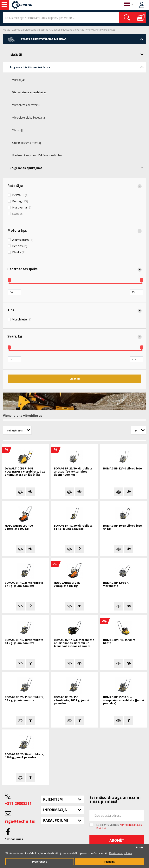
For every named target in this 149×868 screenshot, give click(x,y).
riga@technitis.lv (22, 821)
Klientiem (53, 799)
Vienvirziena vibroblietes (101, 30)
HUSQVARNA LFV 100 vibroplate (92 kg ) (19, 527)
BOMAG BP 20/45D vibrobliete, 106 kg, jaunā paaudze (71, 700)
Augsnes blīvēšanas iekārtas (67, 30)
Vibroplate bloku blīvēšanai (29, 118)
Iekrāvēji (78, 54)
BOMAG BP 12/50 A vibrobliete (116, 584)
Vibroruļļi (18, 130)
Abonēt (117, 840)
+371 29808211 (18, 803)
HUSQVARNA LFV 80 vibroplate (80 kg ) (67, 584)
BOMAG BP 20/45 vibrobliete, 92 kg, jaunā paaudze (25, 699)
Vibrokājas (19, 80)
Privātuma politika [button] (120, 853)
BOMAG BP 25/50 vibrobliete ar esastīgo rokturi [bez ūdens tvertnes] (73, 472)
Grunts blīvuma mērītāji (27, 143)
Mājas (6, 30)
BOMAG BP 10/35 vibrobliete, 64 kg (123, 527)
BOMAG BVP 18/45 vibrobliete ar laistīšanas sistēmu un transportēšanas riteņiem (74, 643)
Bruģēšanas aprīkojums (78, 168)
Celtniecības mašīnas (4, 5)
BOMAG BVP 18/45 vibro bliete (119, 642)
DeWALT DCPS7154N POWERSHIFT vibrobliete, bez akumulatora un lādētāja (25, 472)
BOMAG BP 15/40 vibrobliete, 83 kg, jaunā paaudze (25, 642)
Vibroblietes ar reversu (26, 105)
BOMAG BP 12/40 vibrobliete (123, 469)
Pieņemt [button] (110, 862)
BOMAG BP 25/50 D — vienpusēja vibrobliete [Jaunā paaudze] (124, 700)
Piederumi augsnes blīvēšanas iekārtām (37, 155)
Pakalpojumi (55, 820)
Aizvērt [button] (140, 847)
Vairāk (30, 492)
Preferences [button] (39, 862)
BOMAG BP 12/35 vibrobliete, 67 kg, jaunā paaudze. (25, 584)
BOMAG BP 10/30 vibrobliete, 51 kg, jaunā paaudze (74, 527)
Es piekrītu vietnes (119, 827)
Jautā (79, 549)
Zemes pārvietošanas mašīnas (30, 30)
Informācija (55, 810)
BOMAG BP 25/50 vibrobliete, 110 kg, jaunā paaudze (25, 756)
